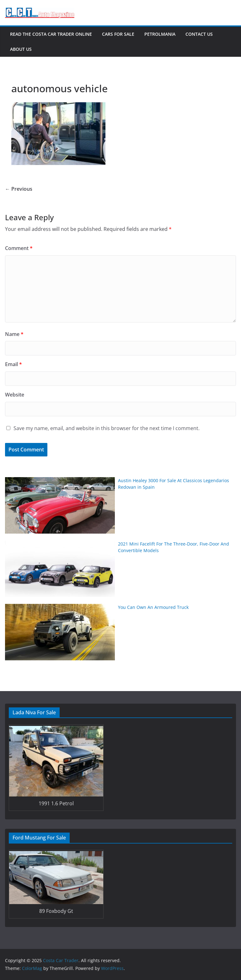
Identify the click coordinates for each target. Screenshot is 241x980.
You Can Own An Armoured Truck (153, 607)
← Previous (19, 189)
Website (15, 395)
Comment (19, 248)
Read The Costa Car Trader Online (51, 34)
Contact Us (199, 34)
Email (13, 364)
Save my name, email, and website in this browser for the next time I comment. (107, 428)
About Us (21, 49)
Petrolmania (160, 34)
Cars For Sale (118, 34)
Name (14, 334)
